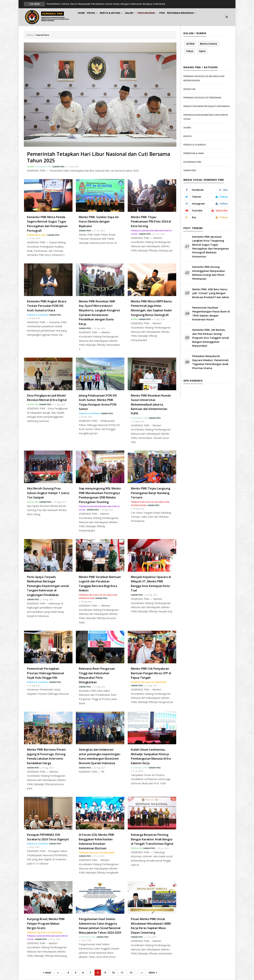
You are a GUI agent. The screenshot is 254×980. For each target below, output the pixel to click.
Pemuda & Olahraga (38, 315)
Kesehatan (33, 405)
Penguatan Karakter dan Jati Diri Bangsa (207, 106)
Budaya (188, 136)
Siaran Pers (58, 167)
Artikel (190, 44)
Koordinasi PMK (43, 167)
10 (115, 973)
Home (83, 17)
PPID (174, 17)
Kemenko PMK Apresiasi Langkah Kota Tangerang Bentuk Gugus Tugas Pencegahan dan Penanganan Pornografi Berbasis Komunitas (211, 247)
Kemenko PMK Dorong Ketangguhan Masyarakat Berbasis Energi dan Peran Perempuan (209, 273)
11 (123, 973)
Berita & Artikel (117, 17)
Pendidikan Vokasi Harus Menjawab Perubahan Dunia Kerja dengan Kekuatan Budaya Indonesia (106, 4)
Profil (96, 17)
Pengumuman (157, 17)
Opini (202, 51)
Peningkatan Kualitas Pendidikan (149, 682)
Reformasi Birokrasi (196, 17)
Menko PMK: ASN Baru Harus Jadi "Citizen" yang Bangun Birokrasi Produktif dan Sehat (211, 293)
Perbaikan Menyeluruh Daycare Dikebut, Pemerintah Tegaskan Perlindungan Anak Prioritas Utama (210, 362)
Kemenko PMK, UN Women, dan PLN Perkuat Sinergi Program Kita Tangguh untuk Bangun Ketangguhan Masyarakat (211, 338)
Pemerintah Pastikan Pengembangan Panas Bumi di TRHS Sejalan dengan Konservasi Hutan (211, 314)
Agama (30, 167)
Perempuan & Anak (37, 235)
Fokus (190, 51)
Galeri (138, 17)
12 (132, 973)
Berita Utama (208, 44)
